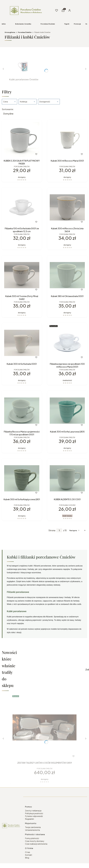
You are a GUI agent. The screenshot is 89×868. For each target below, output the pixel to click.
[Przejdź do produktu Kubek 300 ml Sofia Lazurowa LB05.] (67, 411)
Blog (27, 858)
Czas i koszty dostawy (35, 841)
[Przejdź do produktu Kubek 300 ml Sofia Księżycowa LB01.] (22, 478)
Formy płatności (32, 838)
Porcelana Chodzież (48, 24)
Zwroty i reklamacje (33, 811)
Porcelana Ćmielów (25, 32)
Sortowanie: (8, 109)
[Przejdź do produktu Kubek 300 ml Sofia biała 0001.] (22, 343)
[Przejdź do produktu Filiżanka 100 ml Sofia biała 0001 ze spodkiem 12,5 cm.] (22, 207)
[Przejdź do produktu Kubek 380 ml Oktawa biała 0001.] (67, 275)
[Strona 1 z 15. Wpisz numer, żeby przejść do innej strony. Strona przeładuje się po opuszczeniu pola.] (59, 530)
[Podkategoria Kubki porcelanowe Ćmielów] (24, 68)
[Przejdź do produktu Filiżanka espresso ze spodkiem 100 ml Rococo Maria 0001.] (67, 343)
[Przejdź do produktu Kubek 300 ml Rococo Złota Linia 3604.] (67, 207)
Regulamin (29, 819)
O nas (28, 852)
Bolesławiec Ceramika (23, 24)
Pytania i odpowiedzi (34, 816)
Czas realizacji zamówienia (36, 844)
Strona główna (10, 32)
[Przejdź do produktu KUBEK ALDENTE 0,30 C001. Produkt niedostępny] (67, 478)
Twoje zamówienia (33, 827)
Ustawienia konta (32, 830)
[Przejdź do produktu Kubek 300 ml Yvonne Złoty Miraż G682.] (22, 275)
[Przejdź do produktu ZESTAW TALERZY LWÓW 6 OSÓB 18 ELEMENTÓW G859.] (44, 727)
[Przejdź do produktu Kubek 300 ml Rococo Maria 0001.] (67, 140)
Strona (52, 530)
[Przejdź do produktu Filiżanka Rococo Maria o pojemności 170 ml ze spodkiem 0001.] (22, 411)
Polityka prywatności (34, 813)
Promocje (77, 24)
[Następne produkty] (75, 530)
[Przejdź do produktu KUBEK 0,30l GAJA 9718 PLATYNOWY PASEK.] (22, 140)
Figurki (67, 24)
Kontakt (29, 855)
